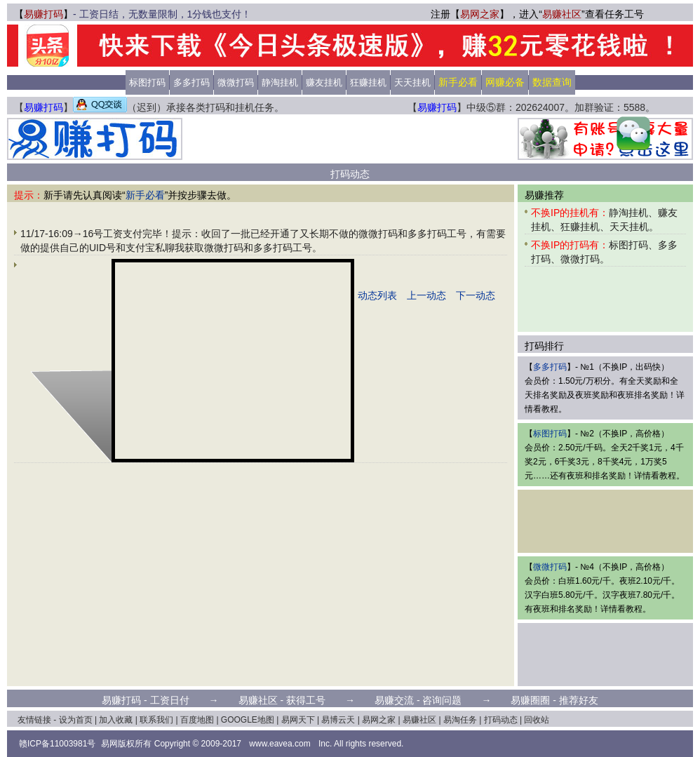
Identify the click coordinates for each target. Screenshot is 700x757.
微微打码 (236, 82)
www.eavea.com (280, 744)
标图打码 (147, 82)
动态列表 (377, 295)
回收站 (537, 720)
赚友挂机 (324, 82)
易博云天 (338, 720)
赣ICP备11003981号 (57, 744)
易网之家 (480, 14)
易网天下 (298, 720)
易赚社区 (562, 14)
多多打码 (191, 82)
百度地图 (197, 720)
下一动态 (476, 295)
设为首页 (76, 720)
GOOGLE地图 (248, 720)
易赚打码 (43, 14)
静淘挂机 (280, 82)
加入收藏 (116, 720)
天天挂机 (412, 82)
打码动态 (501, 720)
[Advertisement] (350, 139)
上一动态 (426, 295)
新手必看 (145, 195)
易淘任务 (460, 720)
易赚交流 (394, 700)
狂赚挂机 (368, 82)
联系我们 (156, 720)
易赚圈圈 (530, 700)
